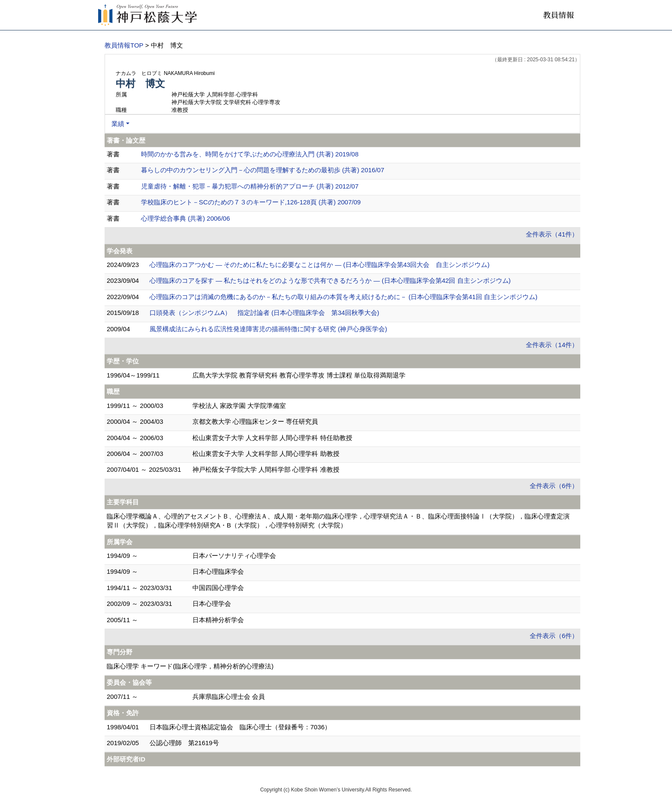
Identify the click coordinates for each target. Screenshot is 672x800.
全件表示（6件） (554, 486)
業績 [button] (118, 124)
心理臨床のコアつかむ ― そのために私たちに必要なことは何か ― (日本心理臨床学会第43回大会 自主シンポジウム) (319, 265)
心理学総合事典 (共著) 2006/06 (186, 218)
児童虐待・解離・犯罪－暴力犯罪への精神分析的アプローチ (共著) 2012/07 (250, 186)
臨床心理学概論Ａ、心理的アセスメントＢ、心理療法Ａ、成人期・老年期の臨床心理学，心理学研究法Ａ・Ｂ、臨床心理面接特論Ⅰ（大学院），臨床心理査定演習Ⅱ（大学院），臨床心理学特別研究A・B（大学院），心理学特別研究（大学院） (338, 521)
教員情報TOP (124, 45)
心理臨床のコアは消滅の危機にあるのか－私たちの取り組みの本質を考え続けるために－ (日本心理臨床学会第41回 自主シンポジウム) (343, 297)
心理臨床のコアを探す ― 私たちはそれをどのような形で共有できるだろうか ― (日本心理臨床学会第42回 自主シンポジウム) (330, 280)
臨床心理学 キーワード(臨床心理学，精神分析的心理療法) (190, 666)
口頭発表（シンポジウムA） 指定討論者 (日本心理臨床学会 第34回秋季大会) (264, 313)
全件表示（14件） (552, 345)
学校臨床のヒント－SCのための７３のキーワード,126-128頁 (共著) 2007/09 (251, 202)
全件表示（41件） (552, 234)
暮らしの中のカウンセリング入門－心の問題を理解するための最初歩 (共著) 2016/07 (263, 170)
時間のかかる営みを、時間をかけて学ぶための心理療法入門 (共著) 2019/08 (250, 154)
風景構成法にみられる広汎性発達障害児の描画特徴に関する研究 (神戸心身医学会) (268, 329)
